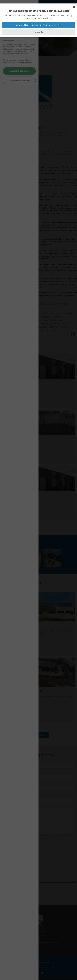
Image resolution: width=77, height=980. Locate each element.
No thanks (38, 32)
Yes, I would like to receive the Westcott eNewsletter (38, 25)
